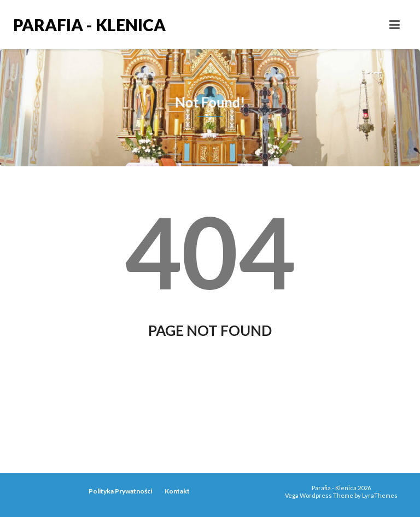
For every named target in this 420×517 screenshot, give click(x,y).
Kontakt (177, 491)
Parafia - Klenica (89, 25)
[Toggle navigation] (395, 25)
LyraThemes (380, 495)
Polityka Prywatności (120, 491)
